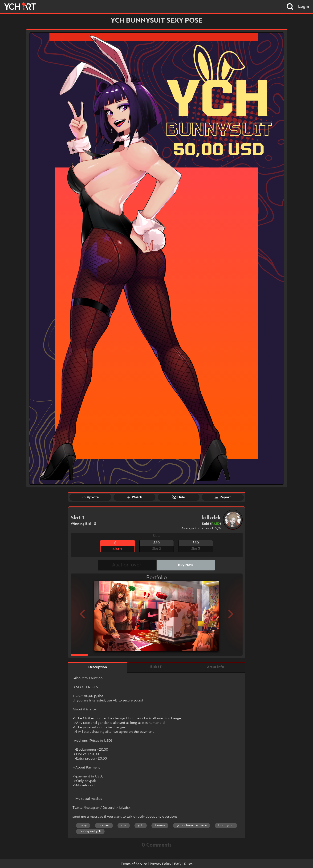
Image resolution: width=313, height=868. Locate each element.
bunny (160, 825)
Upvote (90, 497)
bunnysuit (226, 825)
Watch (134, 497)
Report (223, 497)
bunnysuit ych (90, 831)
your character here (192, 825)
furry (83, 825)
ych (141, 825)
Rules (188, 864)
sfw (124, 825)
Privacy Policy (161, 864)
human (104, 825)
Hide (179, 497)
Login (304, 7)
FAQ (178, 864)
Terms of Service (134, 864)
